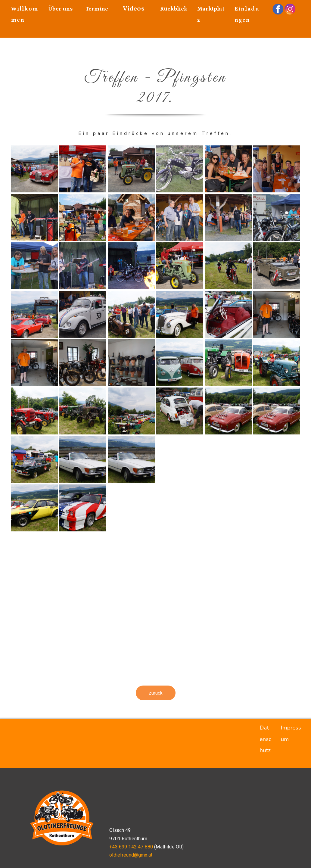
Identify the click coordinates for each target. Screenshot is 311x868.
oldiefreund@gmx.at (131, 855)
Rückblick (174, 9)
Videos (134, 9)
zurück (156, 693)
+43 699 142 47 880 (131, 847)
